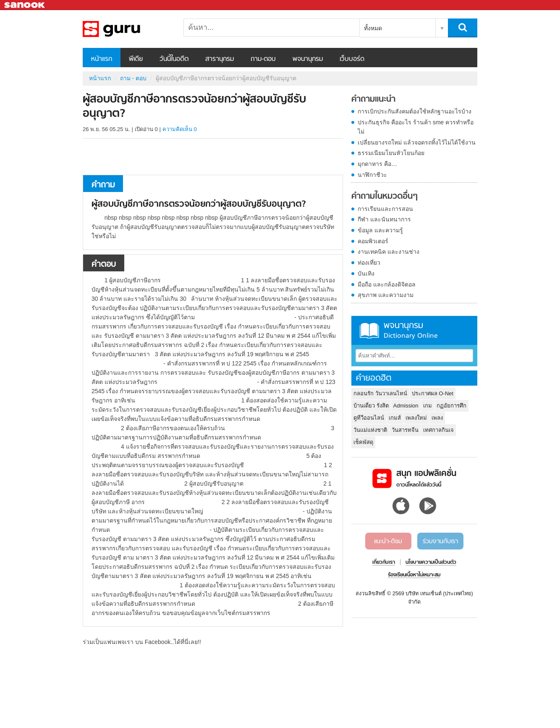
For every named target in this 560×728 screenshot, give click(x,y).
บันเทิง (366, 273)
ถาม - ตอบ (133, 78)
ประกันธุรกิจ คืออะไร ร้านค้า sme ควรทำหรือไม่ (416, 127)
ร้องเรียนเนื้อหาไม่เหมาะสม (414, 575)
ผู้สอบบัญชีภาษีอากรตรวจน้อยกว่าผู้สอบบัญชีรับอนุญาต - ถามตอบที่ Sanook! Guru (127, 29)
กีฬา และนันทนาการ (384, 219)
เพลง (437, 418)
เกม (428, 406)
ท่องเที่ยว (369, 263)
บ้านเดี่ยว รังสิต (371, 406)
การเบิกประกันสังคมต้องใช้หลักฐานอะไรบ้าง (415, 111)
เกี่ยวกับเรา (384, 562)
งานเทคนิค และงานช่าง (389, 252)
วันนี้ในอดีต (174, 59)
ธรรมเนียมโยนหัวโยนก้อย (391, 153)
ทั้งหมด (373, 28)
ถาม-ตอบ (263, 59)
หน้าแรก (102, 59)
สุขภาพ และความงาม (386, 295)
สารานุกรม (220, 59)
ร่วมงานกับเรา (440, 541)
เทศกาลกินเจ (438, 430)
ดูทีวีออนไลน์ (369, 418)
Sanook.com (25, 5)
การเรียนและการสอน (385, 209)
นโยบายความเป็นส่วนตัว (431, 562)
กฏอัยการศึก (451, 406)
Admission (406, 406)
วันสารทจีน (405, 430)
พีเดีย (136, 59)
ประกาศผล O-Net (433, 393)
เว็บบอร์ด (352, 59)
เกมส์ (395, 418)
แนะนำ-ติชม (388, 541)
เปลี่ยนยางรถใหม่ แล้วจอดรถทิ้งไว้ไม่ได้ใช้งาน (417, 142)
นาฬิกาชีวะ (372, 175)
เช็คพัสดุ (363, 442)
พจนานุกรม (308, 59)
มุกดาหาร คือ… (377, 164)
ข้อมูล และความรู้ (380, 230)
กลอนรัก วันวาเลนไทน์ (380, 393)
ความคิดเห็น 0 (180, 129)
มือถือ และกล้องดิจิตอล (387, 284)
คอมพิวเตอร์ (373, 241)
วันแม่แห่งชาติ (370, 430)
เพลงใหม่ (416, 418)
